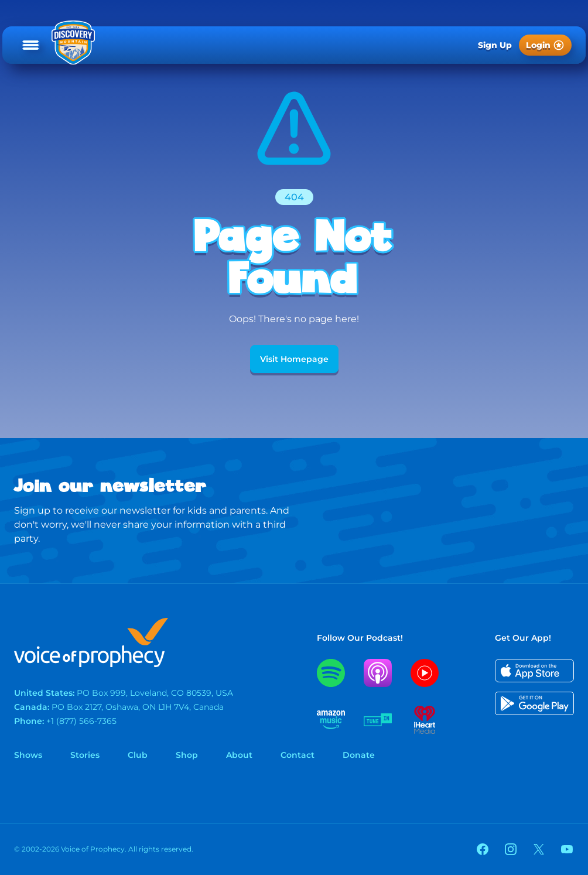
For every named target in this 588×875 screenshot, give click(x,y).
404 (294, 197)
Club (138, 755)
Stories (85, 755)
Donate (359, 755)
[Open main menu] (31, 45)
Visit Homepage (294, 359)
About (239, 755)
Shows (28, 755)
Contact (298, 755)
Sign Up (495, 45)
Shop (187, 755)
